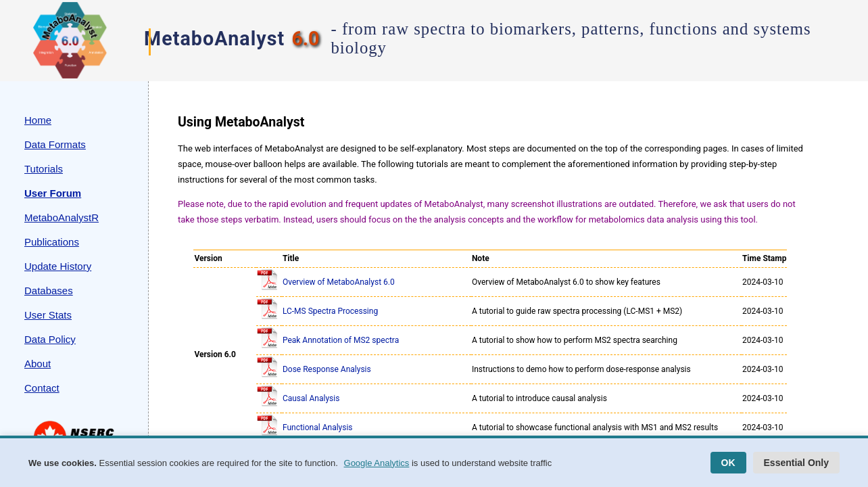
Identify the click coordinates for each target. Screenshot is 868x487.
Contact (42, 388)
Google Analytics (377, 463)
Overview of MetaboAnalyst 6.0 (339, 282)
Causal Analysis (311, 398)
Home (38, 120)
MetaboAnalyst (214, 39)
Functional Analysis (318, 427)
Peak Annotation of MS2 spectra (341, 340)
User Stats (48, 315)
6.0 (305, 39)
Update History (58, 266)
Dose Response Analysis (327, 369)
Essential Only (796, 463)
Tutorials (44, 169)
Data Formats (55, 144)
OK (728, 463)
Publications (52, 242)
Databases (49, 291)
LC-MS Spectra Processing (330, 311)
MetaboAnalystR (62, 217)
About (38, 364)
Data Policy (50, 339)
